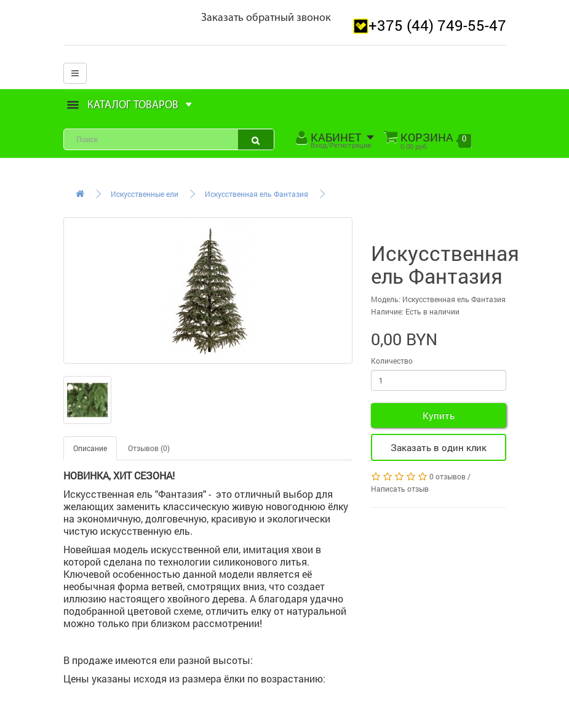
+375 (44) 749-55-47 (437, 25)
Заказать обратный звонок (266, 18)
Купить (439, 415)
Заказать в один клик (439, 447)
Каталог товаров (130, 106)
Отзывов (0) (149, 448)
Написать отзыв (400, 489)
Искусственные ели (145, 194)
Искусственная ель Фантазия (257, 194)
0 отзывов (448, 476)
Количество (392, 361)
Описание (90, 448)
